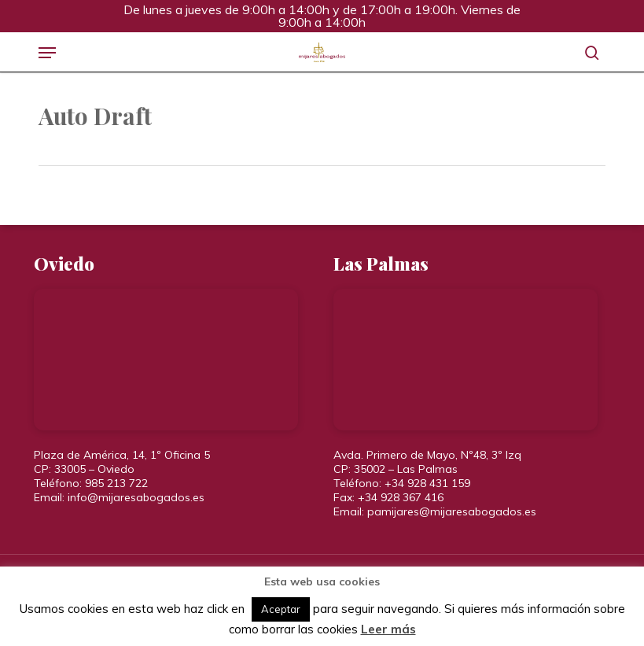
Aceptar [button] (281, 609)
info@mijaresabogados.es (136, 497)
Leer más (388, 629)
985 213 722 (116, 483)
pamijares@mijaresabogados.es (452, 511)
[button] (47, 53)
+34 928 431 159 (427, 483)
